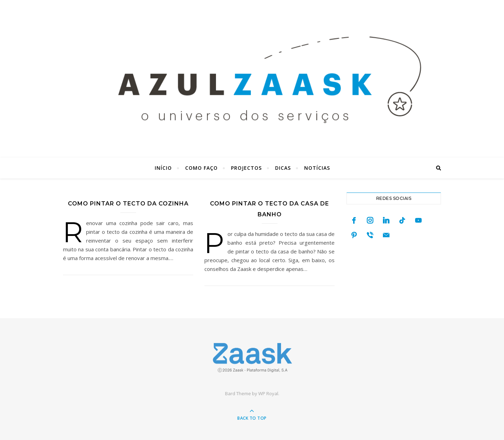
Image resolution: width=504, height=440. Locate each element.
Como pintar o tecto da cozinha (128, 204)
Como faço (201, 168)
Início (163, 168)
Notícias (317, 168)
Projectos (246, 168)
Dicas (283, 168)
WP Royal (268, 393)
